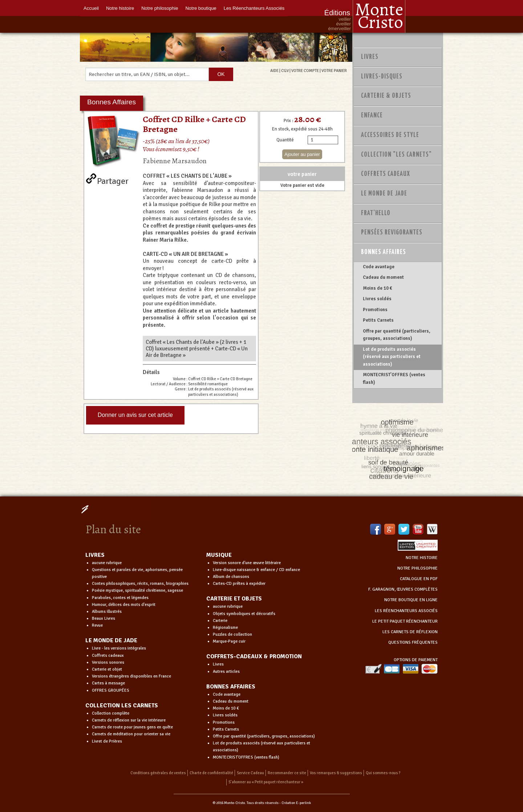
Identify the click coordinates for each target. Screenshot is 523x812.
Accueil (91, 8)
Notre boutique (201, 8)
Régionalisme (225, 628)
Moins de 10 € (378, 288)
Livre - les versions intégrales (119, 648)
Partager (113, 180)
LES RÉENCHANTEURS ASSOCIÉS (406, 611)
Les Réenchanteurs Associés (254, 8)
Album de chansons (231, 577)
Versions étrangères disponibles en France (131, 676)
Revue (97, 625)
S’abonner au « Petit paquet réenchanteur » (266, 782)
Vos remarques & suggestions (336, 773)
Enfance (372, 116)
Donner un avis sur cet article (135, 415)
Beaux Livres (104, 618)
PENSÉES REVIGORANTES (392, 233)
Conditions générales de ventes (158, 773)
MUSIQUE (219, 555)
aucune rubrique (107, 563)
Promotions (375, 310)
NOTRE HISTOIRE (422, 558)
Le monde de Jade (384, 194)
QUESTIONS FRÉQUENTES (413, 642)
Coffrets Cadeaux (386, 174)
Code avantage (379, 267)
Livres (370, 57)
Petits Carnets (378, 320)
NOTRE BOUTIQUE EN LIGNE (411, 600)
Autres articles (226, 672)
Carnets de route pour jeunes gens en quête (132, 727)
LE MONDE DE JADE (111, 640)
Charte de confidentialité (211, 773)
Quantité (285, 140)
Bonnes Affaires (384, 252)
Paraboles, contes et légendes (120, 598)
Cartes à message (108, 683)
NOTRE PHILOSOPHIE (417, 568)
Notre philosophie (160, 8)
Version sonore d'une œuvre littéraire (247, 563)
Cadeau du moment (383, 277)
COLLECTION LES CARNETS (122, 706)
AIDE (274, 71)
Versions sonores (108, 662)
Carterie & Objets (386, 96)
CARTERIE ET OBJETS (234, 599)
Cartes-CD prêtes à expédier (239, 584)
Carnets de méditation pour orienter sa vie (131, 734)
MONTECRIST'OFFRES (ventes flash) (394, 378)
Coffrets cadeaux (108, 656)
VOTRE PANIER (334, 71)
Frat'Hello (376, 213)
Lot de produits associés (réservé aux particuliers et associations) (392, 357)
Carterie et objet (107, 669)
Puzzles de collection (232, 634)
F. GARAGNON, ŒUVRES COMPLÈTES (403, 589)
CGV (285, 71)
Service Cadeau (250, 773)
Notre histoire (120, 8)
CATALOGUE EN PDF (419, 579)
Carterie (220, 621)
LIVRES (95, 555)
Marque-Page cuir (229, 641)
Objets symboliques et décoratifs (244, 614)
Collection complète (111, 713)
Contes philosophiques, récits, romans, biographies (140, 584)
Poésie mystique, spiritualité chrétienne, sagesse (137, 590)
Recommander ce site (287, 773)
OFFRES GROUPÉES (111, 690)
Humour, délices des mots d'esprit (124, 605)
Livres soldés (377, 299)
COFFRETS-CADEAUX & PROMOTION (254, 656)
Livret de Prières (107, 741)
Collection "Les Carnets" (396, 155)
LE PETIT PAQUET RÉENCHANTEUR (405, 621)
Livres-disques (382, 77)
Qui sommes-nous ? (383, 773)
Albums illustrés (107, 612)
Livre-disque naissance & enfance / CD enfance (256, 570)
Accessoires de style (390, 135)
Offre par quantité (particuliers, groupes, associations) (397, 335)
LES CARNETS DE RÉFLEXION (410, 632)
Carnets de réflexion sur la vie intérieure (129, 720)
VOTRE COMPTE (305, 71)
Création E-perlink (296, 803)
